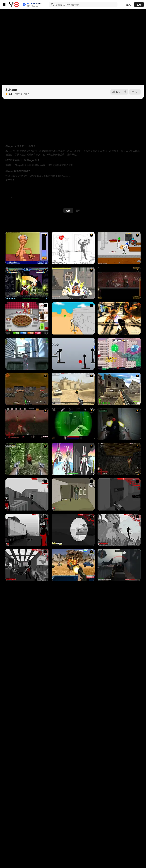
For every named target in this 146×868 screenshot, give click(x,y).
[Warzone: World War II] (119, 389)
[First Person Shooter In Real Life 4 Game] (27, 459)
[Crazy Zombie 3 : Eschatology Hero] (73, 283)
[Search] (52, 5)
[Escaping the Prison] (119, 248)
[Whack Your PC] (73, 248)
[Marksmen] (73, 424)
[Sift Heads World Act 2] (119, 494)
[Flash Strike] (73, 389)
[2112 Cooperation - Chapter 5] (73, 459)
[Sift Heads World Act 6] (27, 565)
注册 (139, 5)
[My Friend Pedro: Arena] (119, 283)
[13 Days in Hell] (27, 424)
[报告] (135, 92)
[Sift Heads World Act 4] (73, 530)
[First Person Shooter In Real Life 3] (119, 424)
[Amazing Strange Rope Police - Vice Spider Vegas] (27, 354)
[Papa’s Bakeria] (27, 318)
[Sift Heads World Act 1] (27, 494)
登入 (128, 5)
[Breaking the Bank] (73, 318)
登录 (78, 211)
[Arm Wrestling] (27, 248)
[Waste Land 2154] (27, 389)
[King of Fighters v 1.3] (27, 283)
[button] (10, 180)
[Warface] (73, 494)
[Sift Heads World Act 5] (119, 530)
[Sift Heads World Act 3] (27, 530)
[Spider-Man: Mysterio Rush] (119, 354)
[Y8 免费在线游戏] (14, 5)
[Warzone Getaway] (73, 565)
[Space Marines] (119, 318)
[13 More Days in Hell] (119, 459)
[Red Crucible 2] (119, 565)
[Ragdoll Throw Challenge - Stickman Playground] (73, 354)
